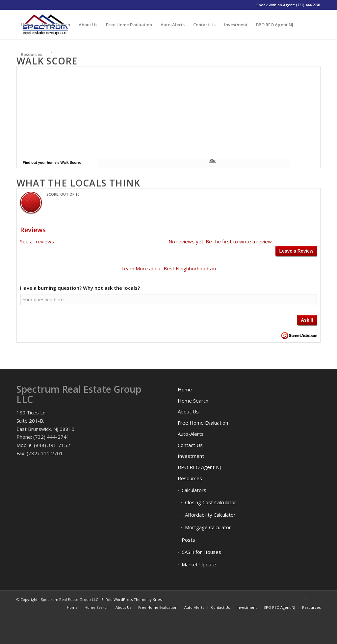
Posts (188, 540)
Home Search (193, 401)
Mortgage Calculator (208, 527)
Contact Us (190, 445)
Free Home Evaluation (203, 423)
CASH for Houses (201, 552)
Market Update (199, 564)
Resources (190, 478)
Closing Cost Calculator (211, 502)
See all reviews (37, 241)
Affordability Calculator (210, 515)
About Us (188, 411)
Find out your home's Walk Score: (52, 162)
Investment (191, 456)
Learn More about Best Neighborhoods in (169, 268)
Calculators (194, 490)
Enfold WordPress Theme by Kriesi (132, 599)
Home (185, 389)
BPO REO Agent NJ (199, 467)
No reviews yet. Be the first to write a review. (221, 241)
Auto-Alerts (191, 434)
